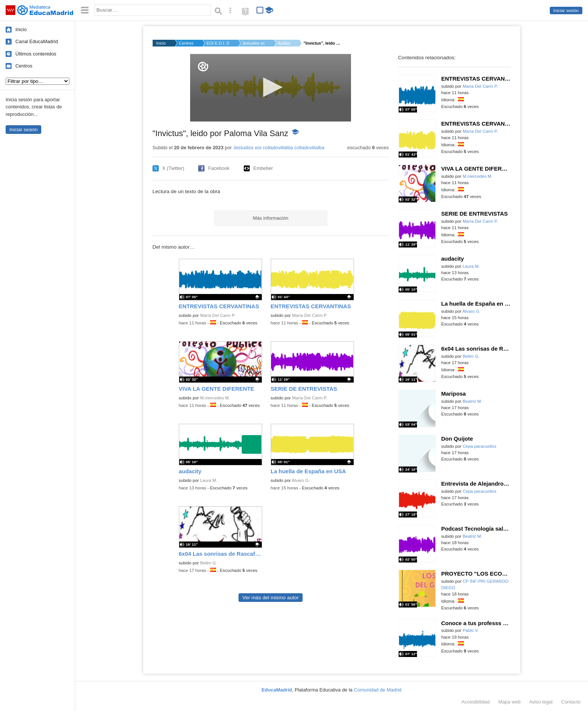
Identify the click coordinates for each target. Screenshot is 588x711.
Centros (24, 66)
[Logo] (203, 67)
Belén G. (209, 563)
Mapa (510, 702)
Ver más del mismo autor (270, 598)
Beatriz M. (472, 401)
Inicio (21, 29)
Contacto (571, 702)
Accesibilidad (475, 702)
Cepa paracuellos (480, 446)
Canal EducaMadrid (37, 41)
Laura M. (209, 480)
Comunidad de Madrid (378, 690)
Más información (271, 218)
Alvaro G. (301, 480)
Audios (284, 43)
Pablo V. (471, 630)
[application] (271, 88)
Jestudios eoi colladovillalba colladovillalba (279, 148)
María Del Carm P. (218, 315)
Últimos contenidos (36, 54)
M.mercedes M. (215, 398)
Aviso (541, 702)
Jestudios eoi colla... (253, 43)
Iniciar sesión (566, 10)
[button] (271, 87)
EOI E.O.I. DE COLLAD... (218, 43)
